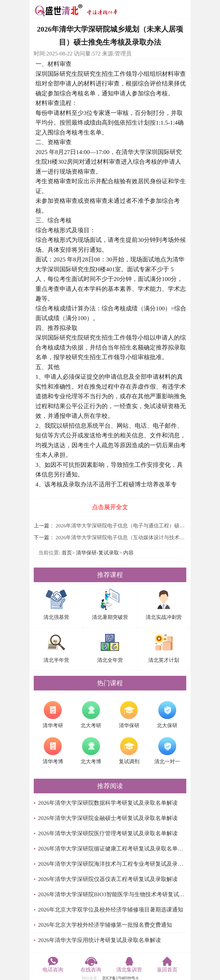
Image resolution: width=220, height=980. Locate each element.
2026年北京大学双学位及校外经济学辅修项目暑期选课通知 (111, 910)
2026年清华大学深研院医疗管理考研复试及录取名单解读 (108, 833)
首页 (67, 553)
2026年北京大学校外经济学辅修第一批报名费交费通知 (105, 925)
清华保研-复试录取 (98, 553)
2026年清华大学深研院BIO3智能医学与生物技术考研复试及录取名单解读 (112, 894)
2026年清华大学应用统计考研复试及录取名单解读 (99, 940)
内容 (128, 553)
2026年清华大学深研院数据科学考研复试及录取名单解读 (108, 803)
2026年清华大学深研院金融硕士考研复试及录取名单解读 (108, 818)
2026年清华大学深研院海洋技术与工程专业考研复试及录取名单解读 (112, 864)
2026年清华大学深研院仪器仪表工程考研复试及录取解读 (108, 879)
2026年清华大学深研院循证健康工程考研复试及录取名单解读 (112, 849)
